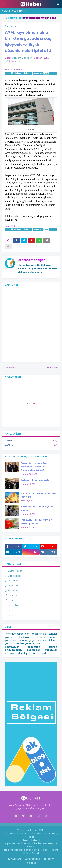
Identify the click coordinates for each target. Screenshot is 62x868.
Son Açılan (25, 456)
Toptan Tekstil (31, 850)
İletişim (49, 859)
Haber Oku (12, 586)
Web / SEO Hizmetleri (15, 11)
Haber (31, 441)
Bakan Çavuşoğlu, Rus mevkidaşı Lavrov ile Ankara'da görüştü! (34, 467)
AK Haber (11, 591)
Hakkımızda (33, 859)
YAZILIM (31, 445)
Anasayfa (15, 859)
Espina (44, 834)
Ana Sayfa (10, 26)
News (36, 834)
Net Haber (12, 581)
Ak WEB (31, 403)
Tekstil (26, 843)
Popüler (10, 456)
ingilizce (34, 824)
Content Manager (31, 260)
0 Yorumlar (15, 61)
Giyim (26, 840)
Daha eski (53, 368)
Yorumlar (41, 456)
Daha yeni (10, 368)
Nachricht (19, 834)
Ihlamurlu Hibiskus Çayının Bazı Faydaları (37, 522)
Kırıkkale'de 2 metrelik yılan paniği (37, 508)
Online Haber (13, 571)
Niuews (9, 834)
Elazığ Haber (13, 576)
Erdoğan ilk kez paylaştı (35, 480)
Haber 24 (11, 595)
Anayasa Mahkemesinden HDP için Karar (39, 495)
